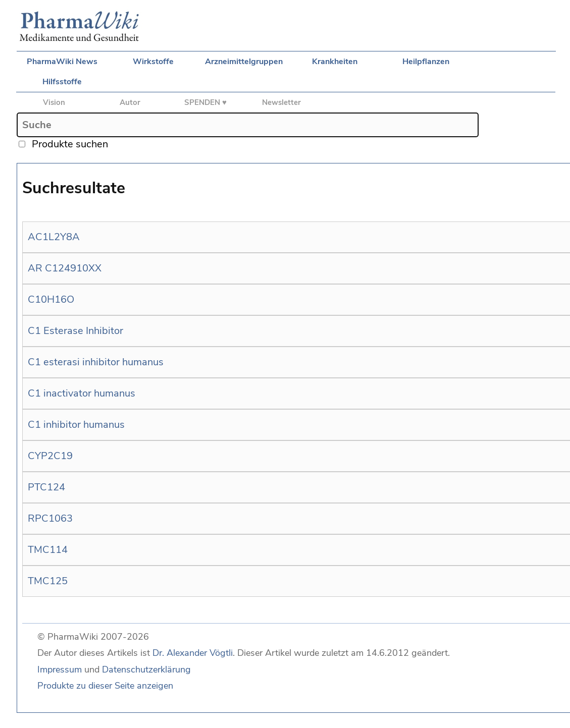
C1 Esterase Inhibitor (75, 331)
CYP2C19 (50, 456)
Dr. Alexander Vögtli (193, 653)
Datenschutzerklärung (146, 669)
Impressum (60, 669)
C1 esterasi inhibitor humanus (96, 362)
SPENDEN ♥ (205, 102)
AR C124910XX (65, 268)
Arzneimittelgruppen (244, 62)
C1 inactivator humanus (82, 393)
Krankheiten (335, 62)
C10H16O (51, 299)
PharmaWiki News (62, 62)
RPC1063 (50, 518)
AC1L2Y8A (54, 237)
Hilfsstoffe (62, 82)
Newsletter (281, 102)
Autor (130, 102)
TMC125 (48, 581)
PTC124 (46, 487)
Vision (54, 102)
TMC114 (48, 550)
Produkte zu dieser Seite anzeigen (105, 686)
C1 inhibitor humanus (76, 425)
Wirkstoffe (153, 62)
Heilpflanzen (426, 62)
